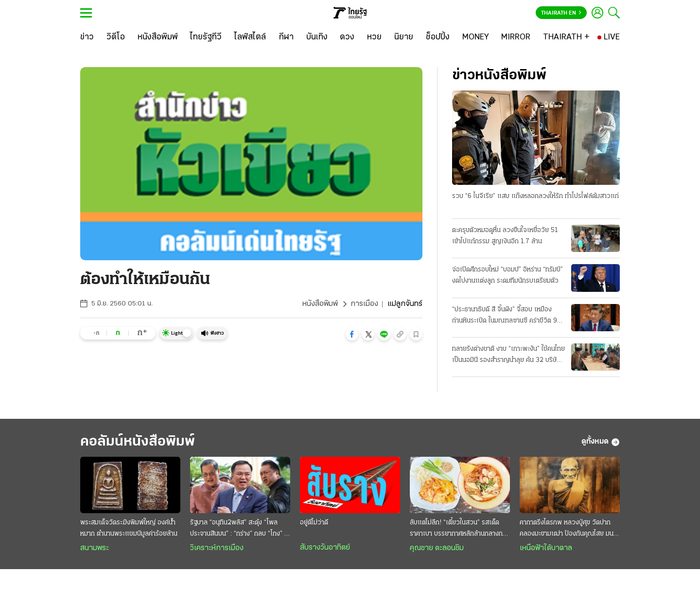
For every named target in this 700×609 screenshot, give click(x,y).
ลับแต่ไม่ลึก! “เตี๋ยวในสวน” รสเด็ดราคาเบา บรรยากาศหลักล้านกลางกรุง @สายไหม (460, 529)
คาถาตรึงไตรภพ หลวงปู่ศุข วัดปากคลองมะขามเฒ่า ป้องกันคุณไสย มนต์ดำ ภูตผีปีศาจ (569, 529)
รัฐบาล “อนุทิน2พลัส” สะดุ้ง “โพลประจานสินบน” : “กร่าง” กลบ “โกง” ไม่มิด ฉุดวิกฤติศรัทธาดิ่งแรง (240, 529)
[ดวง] (347, 37)
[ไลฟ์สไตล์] (250, 37)
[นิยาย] (404, 37)
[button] (352, 334)
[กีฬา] (286, 37)
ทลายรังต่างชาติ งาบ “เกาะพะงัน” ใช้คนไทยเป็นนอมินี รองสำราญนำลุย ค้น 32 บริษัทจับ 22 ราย (508, 356)
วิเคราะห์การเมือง (217, 548)
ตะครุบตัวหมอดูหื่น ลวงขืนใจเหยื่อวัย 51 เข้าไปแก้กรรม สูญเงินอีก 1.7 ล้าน (505, 236)
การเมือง (364, 304)
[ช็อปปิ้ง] (438, 37)
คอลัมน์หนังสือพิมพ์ (138, 442)
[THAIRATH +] (566, 37)
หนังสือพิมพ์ (320, 304)
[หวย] (374, 37)
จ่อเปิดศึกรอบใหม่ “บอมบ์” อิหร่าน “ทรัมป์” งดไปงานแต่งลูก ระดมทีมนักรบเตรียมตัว (507, 275)
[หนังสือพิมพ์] (158, 37)
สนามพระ (95, 548)
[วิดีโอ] (116, 37)
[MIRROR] (516, 37)
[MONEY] (476, 37)
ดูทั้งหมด (601, 442)
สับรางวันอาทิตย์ (325, 548)
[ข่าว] (87, 37)
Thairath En (561, 13)
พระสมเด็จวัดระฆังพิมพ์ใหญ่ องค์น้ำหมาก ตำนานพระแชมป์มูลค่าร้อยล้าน (129, 528)
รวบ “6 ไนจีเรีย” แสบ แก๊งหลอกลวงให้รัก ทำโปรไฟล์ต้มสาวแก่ (535, 196)
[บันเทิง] (317, 37)
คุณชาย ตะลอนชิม (437, 548)
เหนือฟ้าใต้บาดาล (546, 548)
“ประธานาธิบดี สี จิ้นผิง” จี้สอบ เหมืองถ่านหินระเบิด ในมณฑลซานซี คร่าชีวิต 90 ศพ (507, 316)
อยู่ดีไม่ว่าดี (314, 523)
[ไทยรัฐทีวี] (206, 37)
